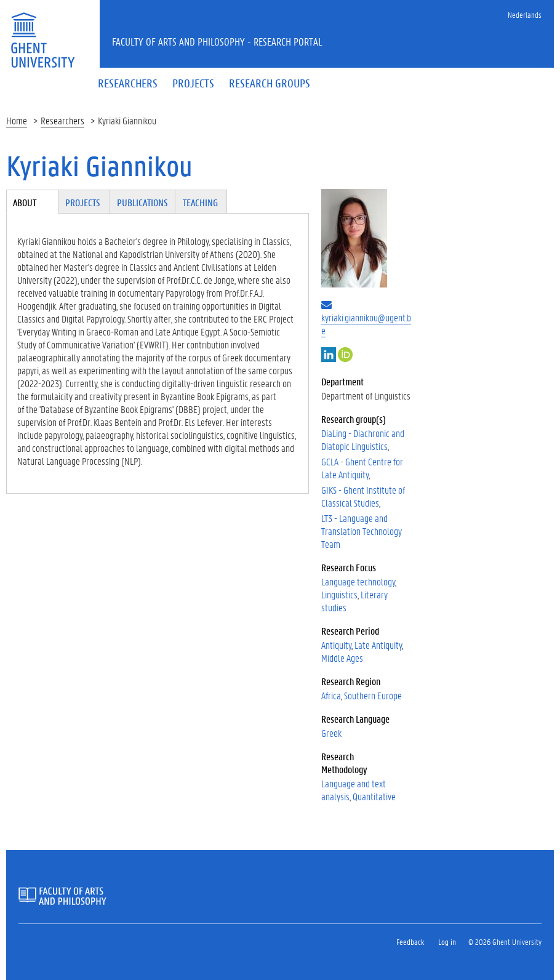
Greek (331, 733)
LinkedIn (329, 355)
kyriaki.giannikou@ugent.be (366, 324)
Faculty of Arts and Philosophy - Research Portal (217, 41)
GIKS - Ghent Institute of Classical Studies (363, 496)
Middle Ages (342, 658)
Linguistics (339, 594)
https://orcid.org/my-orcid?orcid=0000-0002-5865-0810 (345, 355)
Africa (331, 695)
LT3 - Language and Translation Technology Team (362, 531)
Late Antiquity (378, 645)
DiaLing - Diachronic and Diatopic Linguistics (363, 440)
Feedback (410, 942)
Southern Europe (373, 695)
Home (17, 120)
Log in (447, 942)
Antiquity (336, 645)
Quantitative (374, 796)
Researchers (62, 120)
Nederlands (525, 14)
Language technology (358, 581)
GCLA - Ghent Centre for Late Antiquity (362, 468)
